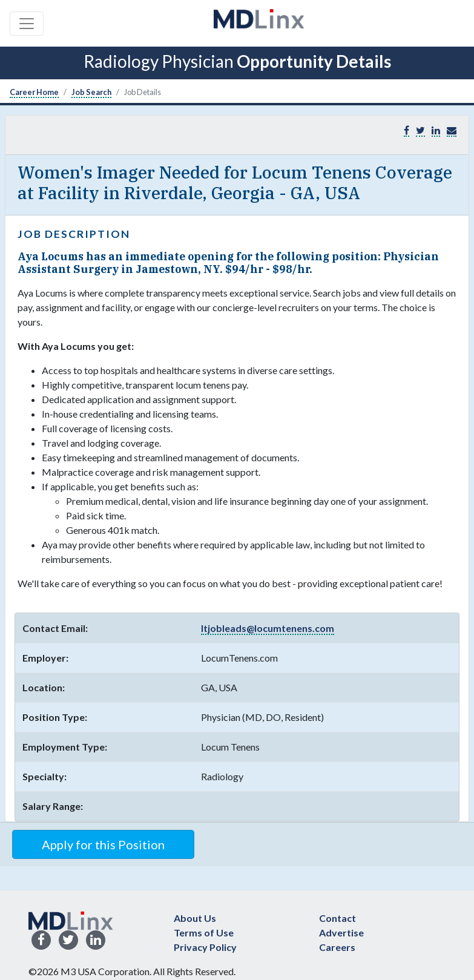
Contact (337, 918)
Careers (337, 947)
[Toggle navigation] (27, 24)
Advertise (341, 932)
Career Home (34, 92)
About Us (195, 918)
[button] (452, 130)
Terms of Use (204, 932)
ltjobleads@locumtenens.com (268, 628)
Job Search (91, 92)
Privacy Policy (205, 947)
